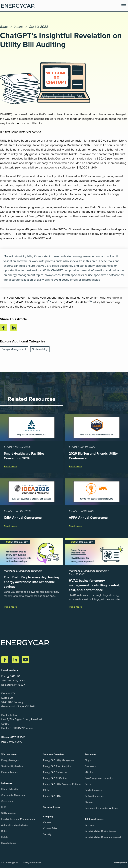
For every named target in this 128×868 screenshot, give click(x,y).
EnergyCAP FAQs (52, 796)
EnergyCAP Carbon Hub (56, 772)
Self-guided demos (94, 796)
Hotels (5, 837)
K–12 (4, 807)
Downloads (91, 766)
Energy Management (14, 349)
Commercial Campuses (13, 795)
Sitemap (89, 802)
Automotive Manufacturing (15, 825)
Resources (90, 754)
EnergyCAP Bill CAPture (75, 302)
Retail (4, 831)
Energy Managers (10, 760)
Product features (93, 790)
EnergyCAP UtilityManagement (30, 302)
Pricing (47, 790)
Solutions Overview (54, 754)
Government (8, 801)
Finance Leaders (10, 772)
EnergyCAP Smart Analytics (57, 766)
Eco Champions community (99, 778)
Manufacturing (9, 843)
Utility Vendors (9, 813)
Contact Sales (50, 828)
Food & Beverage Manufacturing (18, 819)
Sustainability (40, 349)
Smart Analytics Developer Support (103, 837)
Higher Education (10, 789)
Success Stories (52, 807)
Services (89, 825)
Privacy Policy (120, 862)
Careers (47, 822)
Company (48, 816)
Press (88, 784)
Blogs (4, 27)
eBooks (89, 772)
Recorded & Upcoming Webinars (102, 808)
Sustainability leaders (12, 766)
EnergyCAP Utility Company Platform (62, 784)
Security (47, 834)
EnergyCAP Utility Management (59, 760)
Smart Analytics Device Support (101, 831)
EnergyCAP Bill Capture (55, 778)
